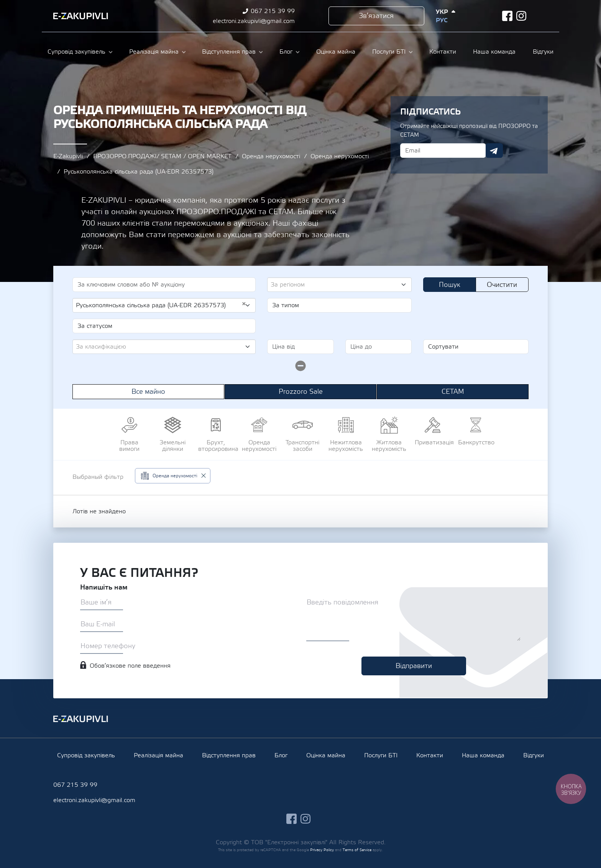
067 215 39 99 (273, 11)
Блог (286, 52)
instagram (521, 16)
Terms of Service (357, 850)
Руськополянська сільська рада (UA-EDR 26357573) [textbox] (161, 305)
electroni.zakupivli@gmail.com (254, 21)
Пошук (450, 285)
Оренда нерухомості (271, 156)
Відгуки (543, 52)
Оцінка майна (336, 52)
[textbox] (336, 285)
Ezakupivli (81, 16)
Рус (442, 20)
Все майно (148, 392)
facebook (507, 16)
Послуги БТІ (389, 52)
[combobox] (339, 285)
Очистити (502, 285)
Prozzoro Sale (301, 392)
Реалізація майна (154, 52)
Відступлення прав (229, 52)
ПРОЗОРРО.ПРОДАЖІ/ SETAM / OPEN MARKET (162, 156)
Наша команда (494, 52)
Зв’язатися (376, 16)
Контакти (443, 52)
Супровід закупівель (76, 52)
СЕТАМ (453, 392)
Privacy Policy (322, 850)
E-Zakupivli (68, 156)
